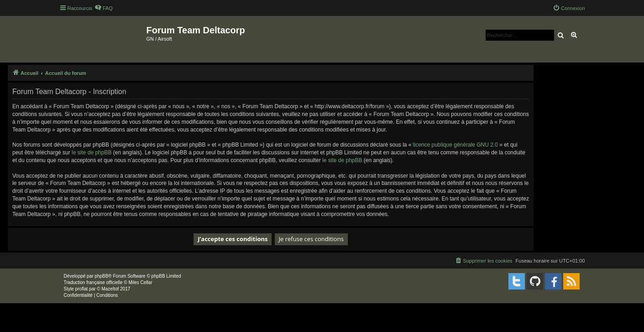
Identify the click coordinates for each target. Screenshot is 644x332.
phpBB (101, 276)
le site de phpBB (92, 153)
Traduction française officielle (93, 282)
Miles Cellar (140, 282)
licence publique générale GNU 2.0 (456, 145)
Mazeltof (110, 289)
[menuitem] (104, 8)
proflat (82, 289)
